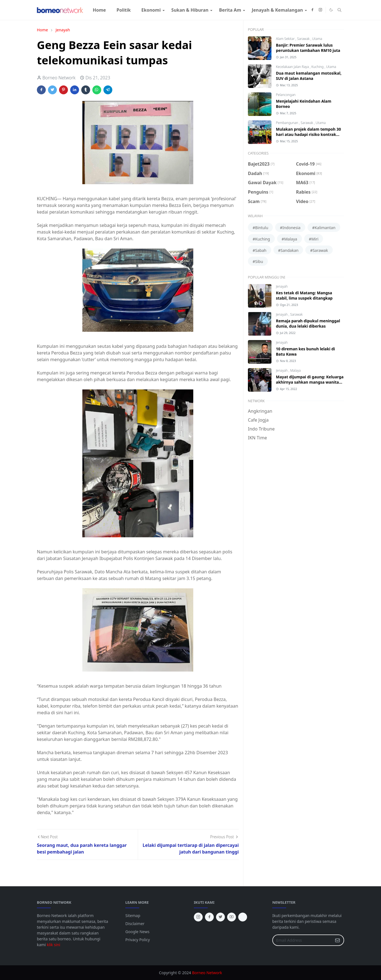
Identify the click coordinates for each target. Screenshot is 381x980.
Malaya (295, 370)
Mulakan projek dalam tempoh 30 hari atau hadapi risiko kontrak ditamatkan (308, 134)
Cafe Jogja (258, 420)
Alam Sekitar (286, 39)
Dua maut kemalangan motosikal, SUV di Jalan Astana (309, 76)
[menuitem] (99, 10)
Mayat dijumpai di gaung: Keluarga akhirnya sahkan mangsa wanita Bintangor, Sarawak (310, 382)
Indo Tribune (261, 429)
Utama (317, 39)
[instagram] (320, 10)
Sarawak (304, 39)
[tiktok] (243, 917)
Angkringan (260, 411)
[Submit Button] (337, 940)
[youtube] (232, 917)
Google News (137, 932)
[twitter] (220, 917)
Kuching (318, 67)
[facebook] (312, 10)
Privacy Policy (138, 940)
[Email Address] (302, 940)
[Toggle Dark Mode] (331, 10)
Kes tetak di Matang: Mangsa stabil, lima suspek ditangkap (304, 295)
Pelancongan (286, 95)
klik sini (54, 945)
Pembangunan (287, 123)
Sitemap (133, 916)
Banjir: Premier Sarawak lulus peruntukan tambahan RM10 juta (308, 48)
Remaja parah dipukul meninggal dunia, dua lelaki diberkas (308, 323)
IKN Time (257, 438)
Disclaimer (135, 924)
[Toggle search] (340, 10)
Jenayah (282, 286)
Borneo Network (207, 973)
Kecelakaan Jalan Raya (293, 67)
